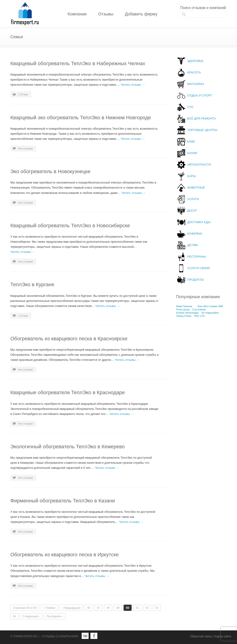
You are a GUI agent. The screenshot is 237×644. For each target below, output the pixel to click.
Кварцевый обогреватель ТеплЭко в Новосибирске (70, 226)
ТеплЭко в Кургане (32, 284)
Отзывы (106, 14)
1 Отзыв (23, 94)
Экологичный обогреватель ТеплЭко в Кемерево (68, 447)
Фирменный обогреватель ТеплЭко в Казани (63, 501)
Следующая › (31, 616)
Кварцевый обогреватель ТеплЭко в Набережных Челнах (78, 63)
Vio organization (210, 313)
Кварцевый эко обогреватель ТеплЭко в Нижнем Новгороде (81, 118)
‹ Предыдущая (71, 608)
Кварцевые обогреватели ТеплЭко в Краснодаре (68, 392)
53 (157, 608)
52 (147, 608)
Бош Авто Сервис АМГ (211, 306)
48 (108, 608)
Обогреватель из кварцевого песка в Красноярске (69, 339)
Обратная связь (201, 636)
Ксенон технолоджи (187, 313)
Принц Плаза (184, 316)
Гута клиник (199, 309)
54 (14, 616)
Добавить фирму (141, 14)
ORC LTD (199, 316)
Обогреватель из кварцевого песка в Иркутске (65, 555)
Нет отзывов (25, 149)
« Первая (49, 608)
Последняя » (55, 616)
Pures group (183, 309)
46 (88, 608)
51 (137, 608)
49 (118, 608)
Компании (77, 14)
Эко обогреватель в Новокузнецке (50, 171)
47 (98, 608)
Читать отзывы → (133, 85)
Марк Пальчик (184, 306)
